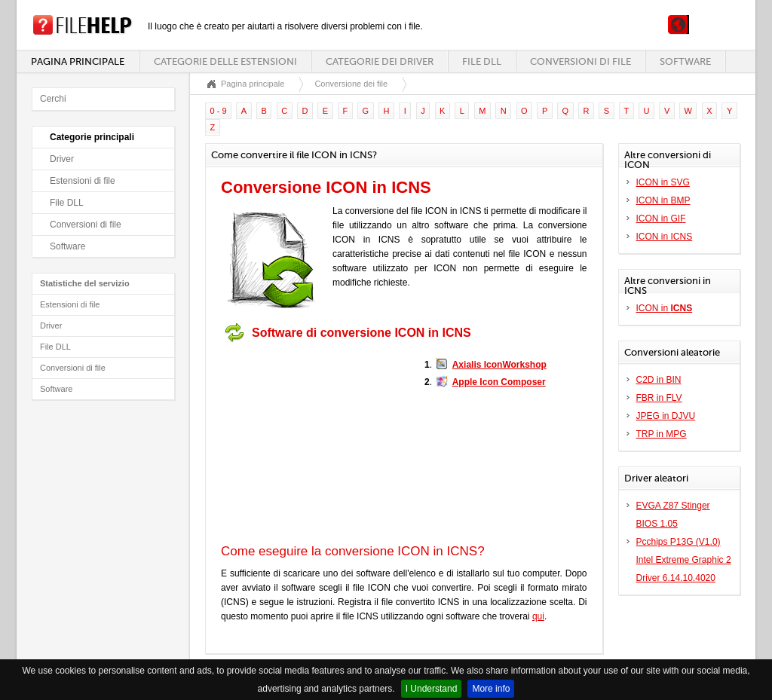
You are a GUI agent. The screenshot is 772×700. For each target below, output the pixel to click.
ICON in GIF (661, 219)
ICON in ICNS (665, 237)
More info (491, 689)
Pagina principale (78, 61)
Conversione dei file (351, 84)
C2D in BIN (659, 380)
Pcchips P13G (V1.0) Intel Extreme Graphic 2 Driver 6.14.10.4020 (684, 560)
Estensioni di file (83, 181)
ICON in (665, 308)
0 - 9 (219, 111)
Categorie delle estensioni (225, 61)
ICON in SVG (663, 182)
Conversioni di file (581, 61)
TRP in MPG (662, 434)
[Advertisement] (315, 443)
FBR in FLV (659, 398)
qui (538, 616)
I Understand (432, 689)
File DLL (482, 61)
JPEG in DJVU (666, 416)
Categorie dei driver (380, 61)
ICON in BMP (663, 200)
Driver (62, 159)
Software (685, 61)
